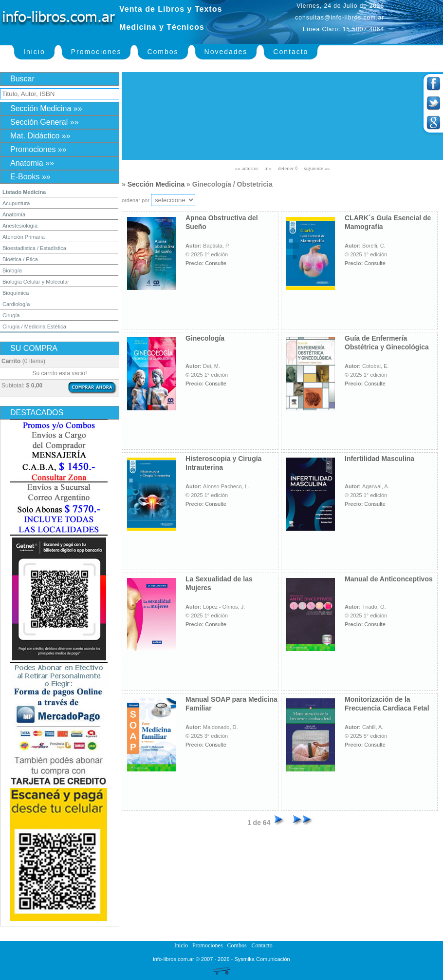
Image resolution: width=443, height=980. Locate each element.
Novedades (226, 52)
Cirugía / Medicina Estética (34, 327)
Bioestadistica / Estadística (34, 248)
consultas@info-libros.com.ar (340, 18)
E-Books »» (30, 177)
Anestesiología (20, 226)
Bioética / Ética (20, 259)
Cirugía (11, 315)
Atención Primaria (24, 237)
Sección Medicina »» (46, 108)
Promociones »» (38, 149)
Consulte (215, 263)
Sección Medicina (156, 184)
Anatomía (14, 214)
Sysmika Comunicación (262, 959)
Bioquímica (16, 293)
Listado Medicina (24, 192)
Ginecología (205, 338)
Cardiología (16, 304)
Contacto (291, 52)
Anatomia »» (32, 163)
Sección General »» (45, 122)
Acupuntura (16, 203)
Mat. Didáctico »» (40, 136)
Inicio (34, 52)
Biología (12, 270)
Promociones (96, 52)
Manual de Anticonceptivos (389, 579)
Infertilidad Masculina (379, 459)
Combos (163, 52)
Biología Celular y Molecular (36, 282)
